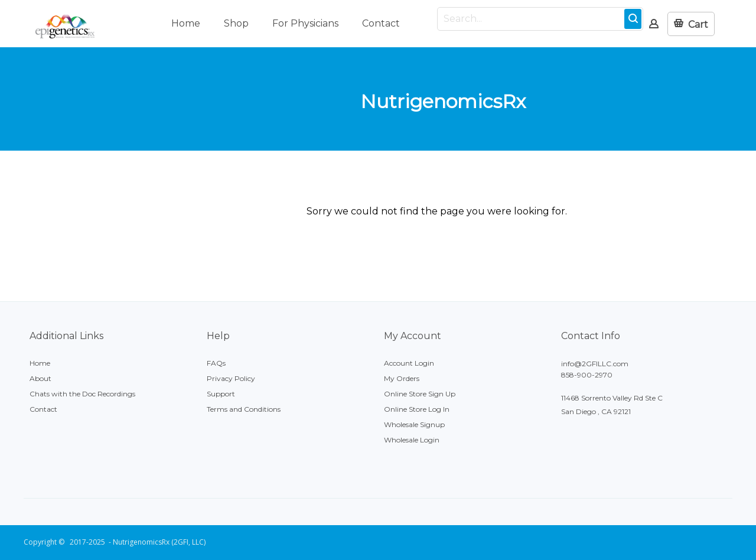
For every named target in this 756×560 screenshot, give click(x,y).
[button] (691, 24)
